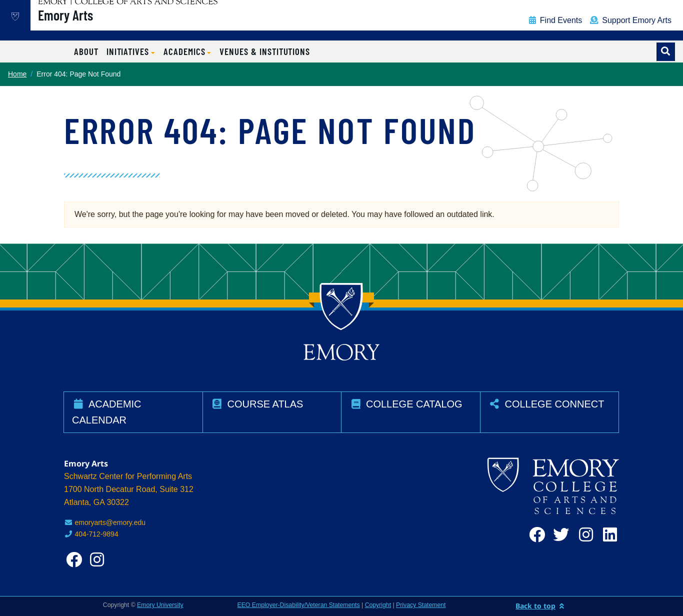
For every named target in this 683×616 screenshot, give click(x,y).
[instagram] (583, 535)
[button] (131, 52)
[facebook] (535, 535)
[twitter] (559, 535)
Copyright (378, 605)
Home (17, 74)
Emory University (160, 605)
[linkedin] (607, 535)
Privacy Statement (421, 605)
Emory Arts (97, 25)
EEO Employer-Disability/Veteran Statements (299, 605)
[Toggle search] (666, 52)
